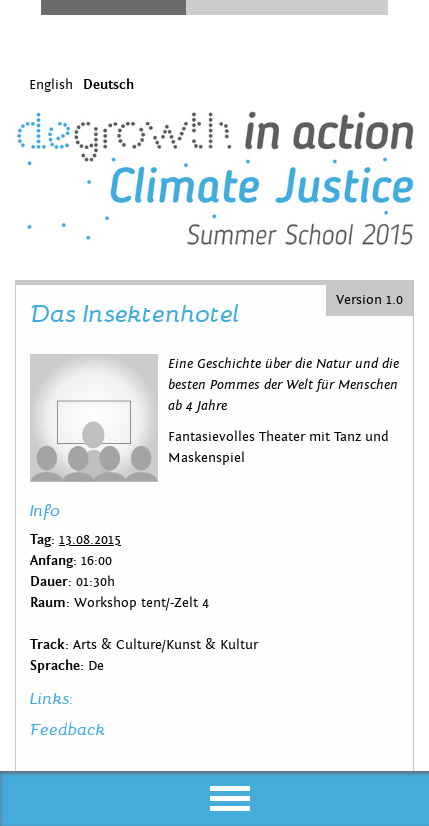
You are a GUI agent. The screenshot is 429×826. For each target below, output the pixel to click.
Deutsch (108, 85)
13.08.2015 (90, 540)
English (51, 85)
